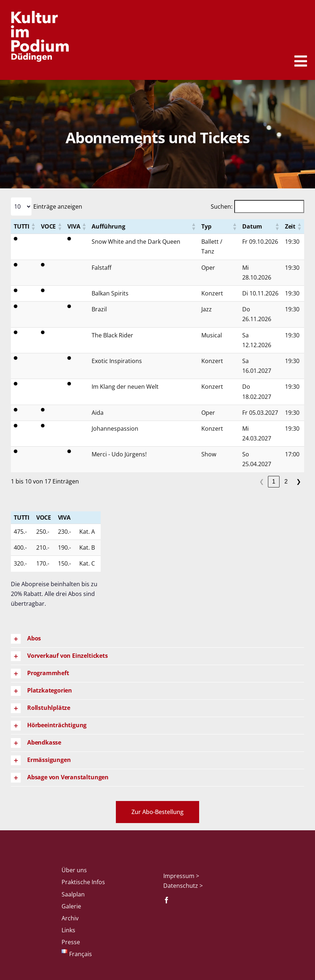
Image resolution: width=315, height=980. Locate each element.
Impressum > (181, 876)
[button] (33, 226)
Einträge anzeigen (58, 206)
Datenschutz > (183, 886)
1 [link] (274, 482)
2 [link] (286, 482)
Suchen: (222, 206)
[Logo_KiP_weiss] (40, 14)
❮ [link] (262, 482)
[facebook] (167, 900)
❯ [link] (299, 482)
